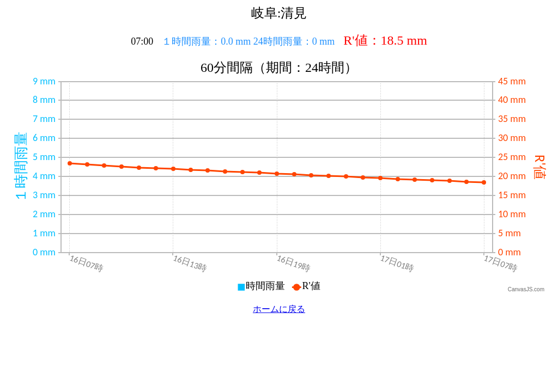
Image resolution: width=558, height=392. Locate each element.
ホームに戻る (279, 309)
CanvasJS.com (526, 289)
